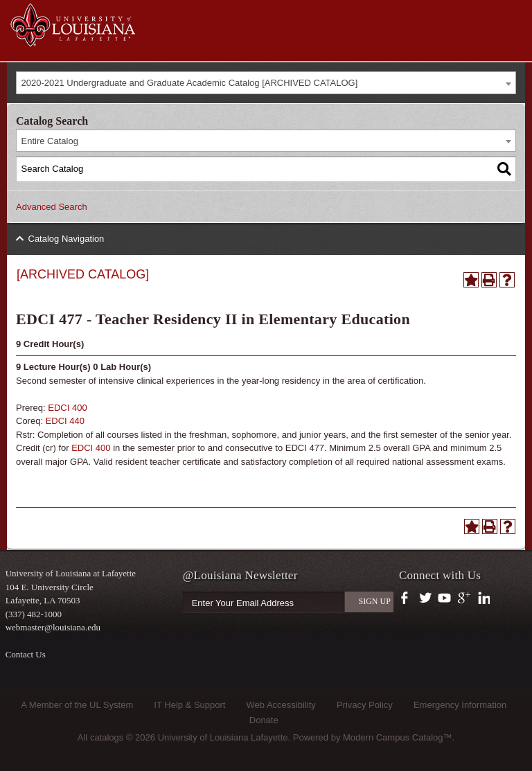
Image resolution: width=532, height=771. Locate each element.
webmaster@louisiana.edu (53, 627)
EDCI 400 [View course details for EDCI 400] (67, 408)
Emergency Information (460, 705)
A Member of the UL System (77, 705)
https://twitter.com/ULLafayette (426, 599)
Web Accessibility (281, 705)
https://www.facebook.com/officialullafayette (408, 599)
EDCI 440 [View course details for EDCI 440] (65, 421)
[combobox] (266, 83)
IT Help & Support (189, 705)
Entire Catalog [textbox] (50, 141)
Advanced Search (52, 207)
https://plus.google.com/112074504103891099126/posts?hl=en (464, 599)
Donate (264, 720)
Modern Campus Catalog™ (398, 737)
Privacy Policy (365, 705)
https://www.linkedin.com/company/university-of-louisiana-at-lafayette (482, 599)
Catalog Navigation (66, 239)
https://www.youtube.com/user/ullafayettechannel (444, 599)
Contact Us (26, 654)
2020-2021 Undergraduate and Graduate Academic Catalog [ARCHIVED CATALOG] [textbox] (190, 83)
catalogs (107, 737)
